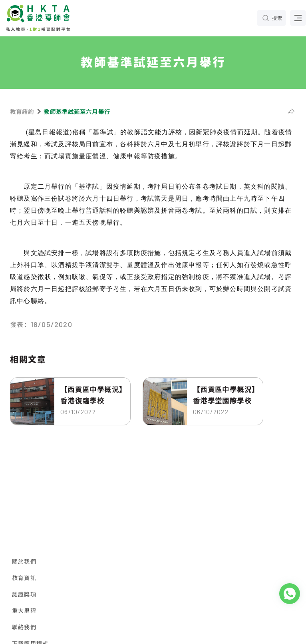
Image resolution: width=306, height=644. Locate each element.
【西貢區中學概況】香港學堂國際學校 (224, 395)
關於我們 (24, 561)
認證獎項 (24, 594)
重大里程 (24, 610)
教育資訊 (24, 578)
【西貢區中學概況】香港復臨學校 (92, 395)
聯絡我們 (24, 627)
